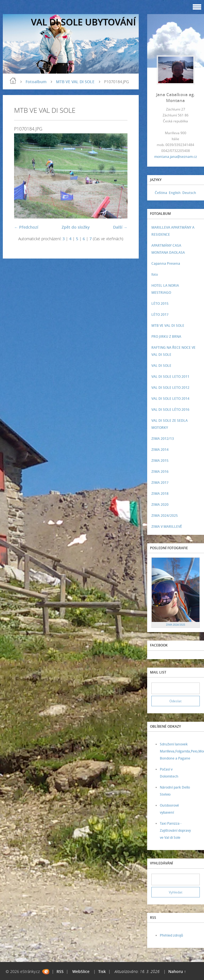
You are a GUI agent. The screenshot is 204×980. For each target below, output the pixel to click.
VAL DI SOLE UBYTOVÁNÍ (83, 22)
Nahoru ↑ (177, 971)
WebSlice (81, 971)
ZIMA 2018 (160, 494)
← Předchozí (26, 227)
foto (155, 274)
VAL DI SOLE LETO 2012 (170, 388)
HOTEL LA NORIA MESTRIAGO (165, 289)
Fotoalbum (36, 82)
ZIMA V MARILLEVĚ (167, 527)
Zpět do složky (76, 227)
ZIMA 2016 (160, 472)
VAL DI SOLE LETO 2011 (170, 377)
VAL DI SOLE (161, 366)
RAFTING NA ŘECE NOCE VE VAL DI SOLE (173, 351)
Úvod (13, 81)
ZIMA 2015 (160, 461)
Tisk (102, 971)
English (175, 193)
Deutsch (189, 193)
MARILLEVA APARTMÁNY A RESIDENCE (173, 231)
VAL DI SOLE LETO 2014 (170, 399)
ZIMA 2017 (160, 483)
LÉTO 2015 (160, 304)
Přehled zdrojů (172, 935)
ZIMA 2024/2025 (165, 516)
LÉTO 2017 (160, 314)
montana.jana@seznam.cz (176, 157)
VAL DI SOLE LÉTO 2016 (170, 410)
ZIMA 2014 (160, 450)
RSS (60, 971)
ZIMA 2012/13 (163, 439)
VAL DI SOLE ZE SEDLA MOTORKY (170, 424)
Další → (120, 227)
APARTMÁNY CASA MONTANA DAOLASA (168, 249)
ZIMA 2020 (160, 505)
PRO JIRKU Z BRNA (166, 336)
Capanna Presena (166, 263)
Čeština (161, 193)
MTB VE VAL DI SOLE (75, 82)
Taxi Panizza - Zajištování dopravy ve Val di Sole (175, 830)
